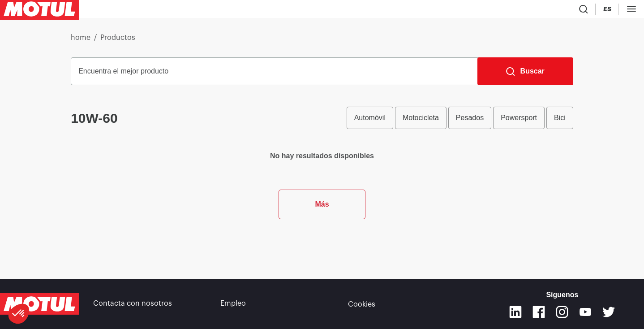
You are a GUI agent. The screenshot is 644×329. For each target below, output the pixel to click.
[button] (19, 314)
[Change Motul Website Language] (633, 11)
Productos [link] (118, 41)
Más (322, 246)
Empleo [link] (233, 304)
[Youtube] (585, 312)
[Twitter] (609, 312)
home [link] (81, 41)
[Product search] (581, 11)
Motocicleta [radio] (421, 121)
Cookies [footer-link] (362, 304)
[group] (460, 121)
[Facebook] (539, 312)
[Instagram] (562, 312)
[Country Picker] (608, 11)
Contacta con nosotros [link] (133, 304)
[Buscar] (525, 75)
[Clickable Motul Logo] (39, 11)
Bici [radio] (560, 121)
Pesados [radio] (470, 121)
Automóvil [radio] (370, 121)
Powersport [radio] (519, 121)
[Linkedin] (515, 312)
